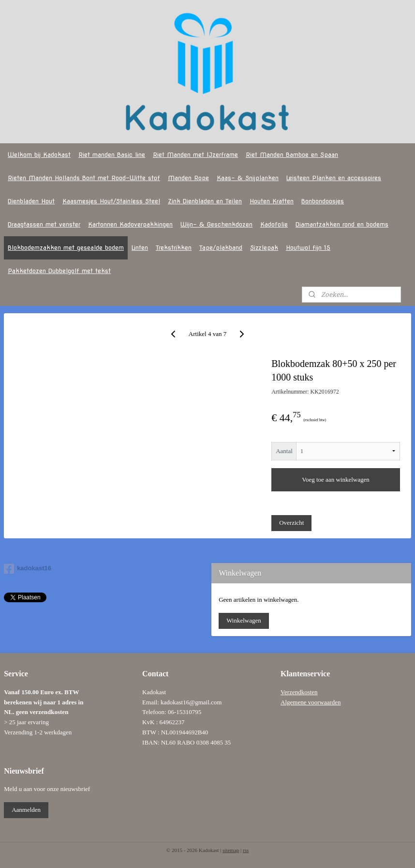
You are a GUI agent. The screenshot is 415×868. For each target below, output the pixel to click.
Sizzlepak (264, 248)
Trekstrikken (174, 248)
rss (246, 850)
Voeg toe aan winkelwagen (335, 480)
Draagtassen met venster (44, 224)
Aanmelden (26, 810)
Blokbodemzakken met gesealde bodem (66, 248)
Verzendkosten (299, 692)
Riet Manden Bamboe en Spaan (292, 155)
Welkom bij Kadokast (39, 155)
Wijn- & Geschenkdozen (216, 224)
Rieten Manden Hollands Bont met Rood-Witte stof (84, 178)
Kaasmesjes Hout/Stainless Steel (111, 201)
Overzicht (291, 523)
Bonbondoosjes (323, 201)
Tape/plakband (221, 248)
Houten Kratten (272, 201)
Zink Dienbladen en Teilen (205, 201)
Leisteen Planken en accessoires (334, 178)
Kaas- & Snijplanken (248, 178)
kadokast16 (28, 569)
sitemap (231, 850)
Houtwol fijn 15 (308, 248)
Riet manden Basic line (112, 155)
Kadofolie (274, 224)
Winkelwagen (244, 620)
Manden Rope (188, 178)
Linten (140, 248)
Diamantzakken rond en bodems (342, 224)
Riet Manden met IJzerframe (195, 155)
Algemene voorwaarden (311, 702)
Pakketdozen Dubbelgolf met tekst (59, 271)
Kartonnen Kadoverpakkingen (130, 224)
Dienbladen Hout (31, 201)
